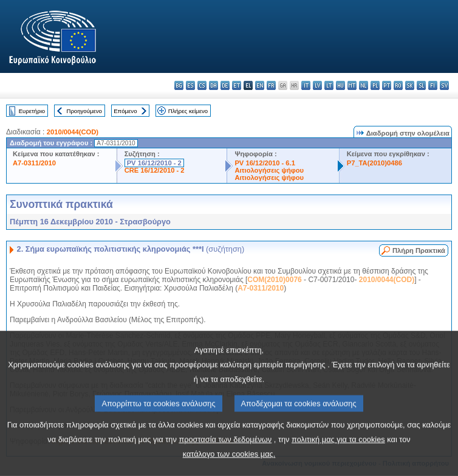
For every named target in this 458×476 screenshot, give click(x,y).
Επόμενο (125, 111)
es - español (190, 85)
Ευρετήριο (32, 111)
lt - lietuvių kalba (329, 85)
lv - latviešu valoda (317, 85)
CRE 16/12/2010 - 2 (155, 170)
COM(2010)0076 (274, 280)
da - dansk (214, 85)
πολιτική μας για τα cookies (338, 460)
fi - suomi (433, 85)
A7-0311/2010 (34, 163)
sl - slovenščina (421, 85)
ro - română (398, 85)
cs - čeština (202, 85)
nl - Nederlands (364, 85)
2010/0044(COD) (73, 132)
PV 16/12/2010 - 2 (154, 163)
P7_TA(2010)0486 (374, 163)
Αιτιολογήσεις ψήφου (269, 170)
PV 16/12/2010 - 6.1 (265, 163)
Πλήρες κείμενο (188, 111)
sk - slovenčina (410, 85)
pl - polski (375, 85)
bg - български (179, 85)
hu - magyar (340, 85)
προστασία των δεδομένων (225, 460)
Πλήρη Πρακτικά (419, 250)
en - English (260, 85)
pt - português (387, 85)
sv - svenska (444, 85)
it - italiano (306, 85)
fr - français (271, 85)
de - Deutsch (225, 85)
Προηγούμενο (84, 111)
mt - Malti (352, 85)
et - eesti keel (237, 85)
